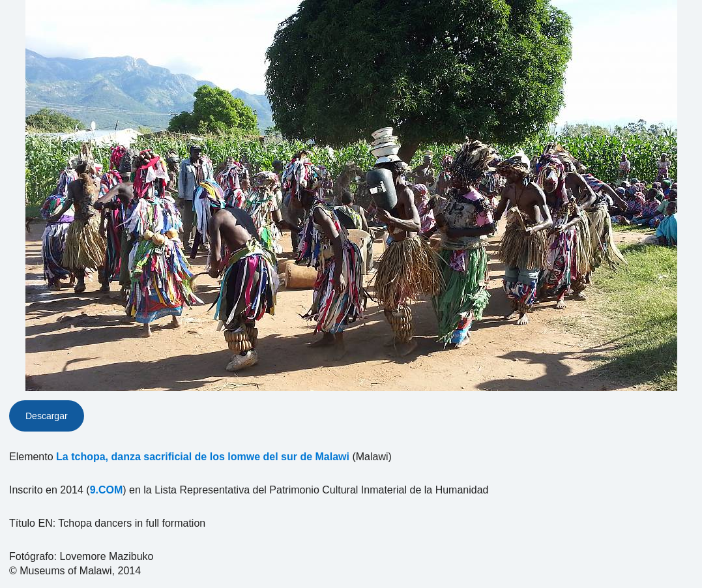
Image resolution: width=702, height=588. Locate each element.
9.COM (107, 490)
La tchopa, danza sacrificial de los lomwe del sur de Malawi (203, 457)
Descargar (47, 416)
